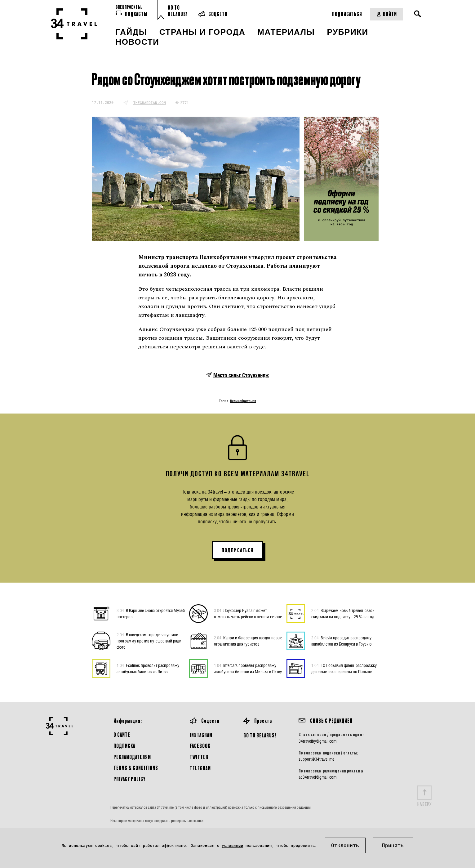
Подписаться (347, 14)
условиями (232, 845)
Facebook (200, 746)
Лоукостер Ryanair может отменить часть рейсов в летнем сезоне (248, 613)
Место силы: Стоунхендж (241, 375)
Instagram (201, 735)
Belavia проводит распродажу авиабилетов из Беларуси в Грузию (341, 641)
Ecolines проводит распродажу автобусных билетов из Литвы (148, 668)
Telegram (200, 768)
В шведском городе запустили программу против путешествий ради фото (149, 641)
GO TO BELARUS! (260, 735)
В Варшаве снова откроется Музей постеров (151, 613)
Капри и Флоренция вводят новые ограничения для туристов (248, 641)
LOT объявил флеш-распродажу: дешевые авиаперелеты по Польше (344, 668)
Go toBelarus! (178, 11)
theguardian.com (150, 103)
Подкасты (132, 14)
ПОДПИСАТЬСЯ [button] (238, 550)
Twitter (199, 757)
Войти (386, 14)
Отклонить (345, 845)
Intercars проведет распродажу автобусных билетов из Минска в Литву (248, 668)
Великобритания (243, 401)
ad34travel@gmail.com (317, 777)
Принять (393, 845)
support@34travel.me (316, 759)
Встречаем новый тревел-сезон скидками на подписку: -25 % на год (343, 613)
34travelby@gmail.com (317, 741)
